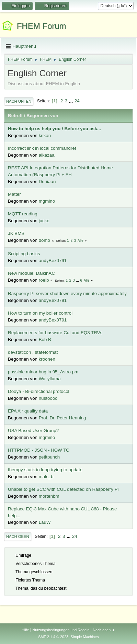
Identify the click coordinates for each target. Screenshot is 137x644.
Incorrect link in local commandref (42, 148)
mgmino (47, 201)
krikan (45, 135)
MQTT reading (23, 214)
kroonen (47, 359)
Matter (14, 194)
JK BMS (16, 233)
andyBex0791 (53, 261)
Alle (81, 241)
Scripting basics (24, 254)
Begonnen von (42, 116)
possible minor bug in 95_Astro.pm (43, 372)
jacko (44, 221)
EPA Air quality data (28, 411)
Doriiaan (47, 182)
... (72, 101)
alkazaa (47, 155)
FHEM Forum (42, 26)
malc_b (46, 477)
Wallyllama (50, 379)
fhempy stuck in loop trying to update (45, 470)
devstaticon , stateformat (33, 352)
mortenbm (49, 496)
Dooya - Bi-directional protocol (39, 391)
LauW (45, 522)
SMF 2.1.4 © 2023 (53, 637)
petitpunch (49, 457)
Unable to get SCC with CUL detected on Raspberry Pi (63, 489)
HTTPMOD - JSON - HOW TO (39, 450)
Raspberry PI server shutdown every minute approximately (67, 293)
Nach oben (18, 536)
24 (77, 101)
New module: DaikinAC (31, 273)
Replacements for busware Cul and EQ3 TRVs (55, 333)
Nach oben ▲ (104, 630)
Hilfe (25, 630)
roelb (44, 280)
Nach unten (19, 101)
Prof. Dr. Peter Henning (62, 418)
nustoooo (48, 398)
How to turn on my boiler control (40, 313)
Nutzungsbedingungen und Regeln (61, 630)
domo (44, 240)
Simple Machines (85, 637)
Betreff (15, 116)
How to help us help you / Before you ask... (54, 129)
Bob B (45, 340)
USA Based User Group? (33, 431)
